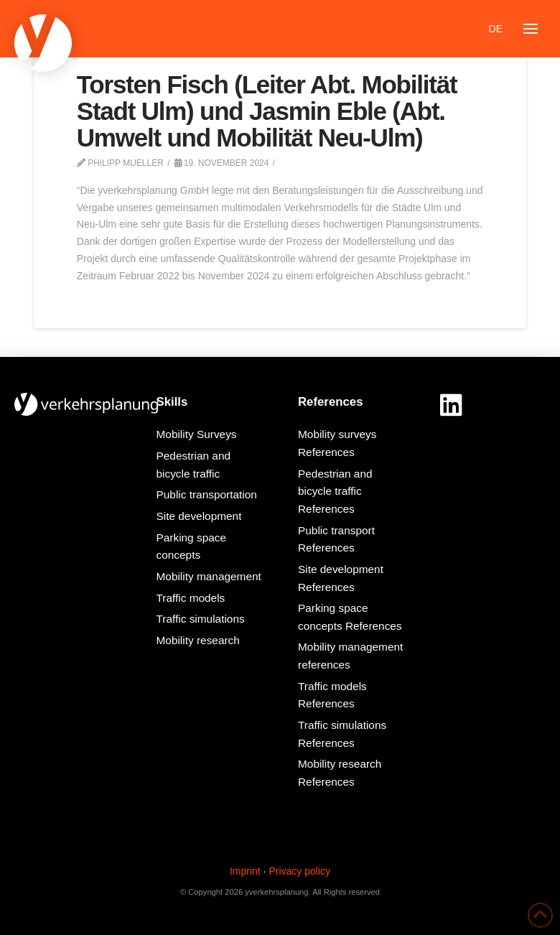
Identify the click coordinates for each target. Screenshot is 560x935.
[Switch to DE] (496, 29)
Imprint (245, 871)
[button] (531, 29)
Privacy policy (299, 871)
